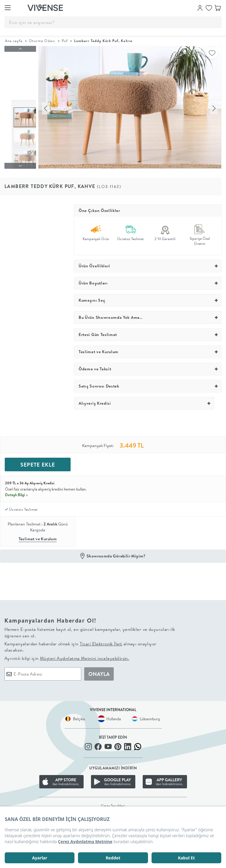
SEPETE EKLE (38, 461)
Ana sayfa (14, 41)
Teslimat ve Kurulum (38, 535)
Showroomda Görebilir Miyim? (116, 552)
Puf (65, 41)
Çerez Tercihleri (113, 802)
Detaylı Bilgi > (17, 491)
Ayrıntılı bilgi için (67, 654)
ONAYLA (99, 670)
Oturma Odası (42, 41)
